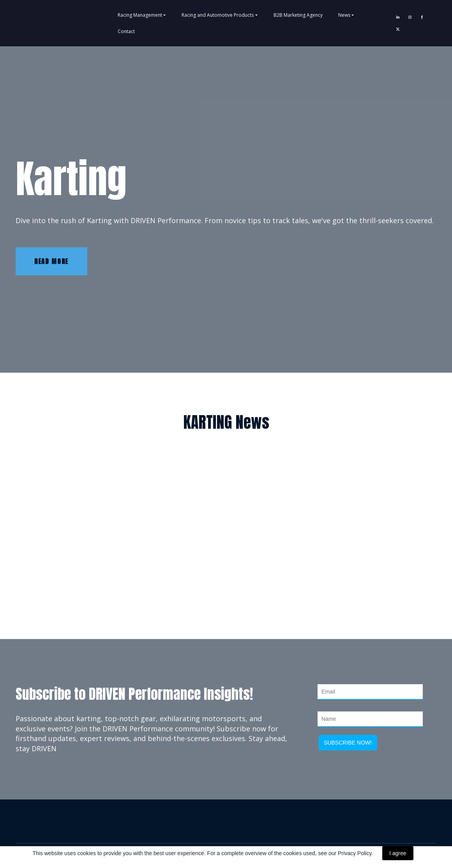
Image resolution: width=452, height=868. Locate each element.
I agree (398, 853)
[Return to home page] (37, 23)
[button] (398, 17)
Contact (126, 31)
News (344, 15)
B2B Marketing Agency (298, 15)
